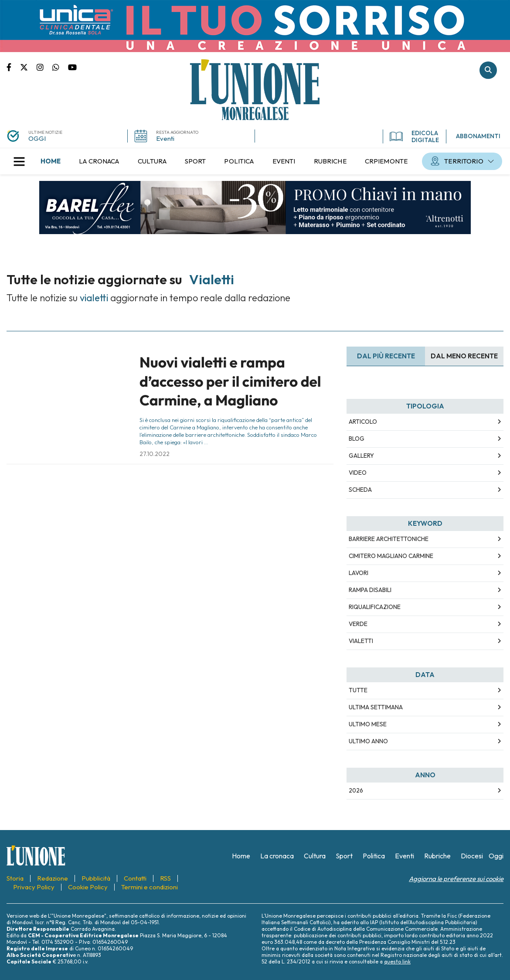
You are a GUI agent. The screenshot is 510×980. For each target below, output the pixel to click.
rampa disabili (370, 590)
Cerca (488, 70)
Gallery (361, 456)
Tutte (358, 690)
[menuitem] (51, 161)
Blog (357, 439)
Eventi (165, 138)
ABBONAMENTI (478, 136)
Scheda (360, 490)
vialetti (361, 641)
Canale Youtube (72, 67)
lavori (359, 573)
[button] (19, 161)
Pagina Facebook (13, 67)
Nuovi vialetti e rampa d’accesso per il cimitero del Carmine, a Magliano (230, 381)
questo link (397, 961)
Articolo (363, 422)
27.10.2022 (155, 454)
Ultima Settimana (376, 707)
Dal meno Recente (464, 356)
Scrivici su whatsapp (60, 67)
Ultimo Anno (368, 741)
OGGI (37, 138)
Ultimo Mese (368, 724)
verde (358, 624)
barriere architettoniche (389, 539)
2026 (356, 790)
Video (358, 473)
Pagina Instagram (44, 67)
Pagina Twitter (28, 67)
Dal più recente (386, 356)
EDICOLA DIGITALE (414, 136)
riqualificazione (375, 607)
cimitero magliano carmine (391, 556)
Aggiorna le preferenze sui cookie (456, 879)
